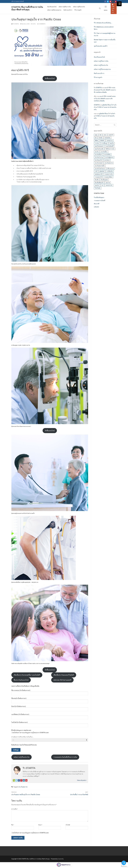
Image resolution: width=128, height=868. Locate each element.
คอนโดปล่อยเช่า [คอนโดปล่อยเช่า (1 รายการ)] (99, 146)
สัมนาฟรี (97, 204)
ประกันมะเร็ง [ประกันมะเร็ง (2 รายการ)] (98, 160)
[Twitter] (108, 1)
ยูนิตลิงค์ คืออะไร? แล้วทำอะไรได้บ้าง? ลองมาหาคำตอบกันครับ (105, 107)
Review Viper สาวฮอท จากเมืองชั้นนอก (105, 41)
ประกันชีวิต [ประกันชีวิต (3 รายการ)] (107, 154)
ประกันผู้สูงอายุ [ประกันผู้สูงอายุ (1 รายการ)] (109, 157)
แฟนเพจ (96, 207)
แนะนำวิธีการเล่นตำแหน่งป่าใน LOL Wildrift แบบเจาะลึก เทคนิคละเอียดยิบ (105, 90)
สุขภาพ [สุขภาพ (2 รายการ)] (108, 183)
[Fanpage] (105, 1)
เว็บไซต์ (68, 825)
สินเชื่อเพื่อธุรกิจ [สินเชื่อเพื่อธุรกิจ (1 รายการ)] (99, 183)
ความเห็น (15, 809)
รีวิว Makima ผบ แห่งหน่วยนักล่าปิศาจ (104, 28)
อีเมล (40, 825)
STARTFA (97, 105)
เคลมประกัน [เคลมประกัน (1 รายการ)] (109, 185)
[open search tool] (100, 8)
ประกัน (33, 24)
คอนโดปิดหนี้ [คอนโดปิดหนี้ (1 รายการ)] (110, 146)
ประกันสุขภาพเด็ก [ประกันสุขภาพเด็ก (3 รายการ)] (100, 166)
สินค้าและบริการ (99, 73)
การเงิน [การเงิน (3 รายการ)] (97, 143)
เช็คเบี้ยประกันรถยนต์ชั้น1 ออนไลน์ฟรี (27, 675)
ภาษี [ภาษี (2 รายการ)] (96, 171)
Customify (61, 859)
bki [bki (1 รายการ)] (101, 135)
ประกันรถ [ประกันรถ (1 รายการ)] (107, 160)
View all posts (82, 780)
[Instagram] (113, 1)
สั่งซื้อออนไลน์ (50, 78)
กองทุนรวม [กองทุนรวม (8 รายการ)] (110, 140)
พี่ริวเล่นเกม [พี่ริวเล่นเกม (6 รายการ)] (111, 169)
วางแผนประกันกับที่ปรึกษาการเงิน (65, 757)
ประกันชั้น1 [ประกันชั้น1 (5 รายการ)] (104, 152)
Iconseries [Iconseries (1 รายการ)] (107, 138)
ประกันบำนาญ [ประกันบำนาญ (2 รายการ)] (99, 157)
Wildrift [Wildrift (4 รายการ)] (102, 140)
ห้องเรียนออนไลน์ (99, 57)
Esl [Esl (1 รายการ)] (96, 138)
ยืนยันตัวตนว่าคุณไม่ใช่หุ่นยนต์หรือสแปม (24, 745)
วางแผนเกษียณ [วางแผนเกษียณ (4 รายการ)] (108, 177)
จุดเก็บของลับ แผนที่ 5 (101, 46)
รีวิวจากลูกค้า (98, 77)
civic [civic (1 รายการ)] (105, 135)
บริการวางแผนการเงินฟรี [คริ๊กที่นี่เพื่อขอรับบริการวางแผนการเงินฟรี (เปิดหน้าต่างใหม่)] (18, 1)
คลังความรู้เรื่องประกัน (22, 757)
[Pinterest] (116, 1)
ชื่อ (13, 825)
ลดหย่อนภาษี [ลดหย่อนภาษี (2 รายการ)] (98, 174)
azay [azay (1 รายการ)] (96, 135)
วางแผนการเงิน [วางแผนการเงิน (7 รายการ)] (108, 174)
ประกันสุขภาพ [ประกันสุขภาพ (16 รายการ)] (109, 163)
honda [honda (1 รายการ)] (101, 138)
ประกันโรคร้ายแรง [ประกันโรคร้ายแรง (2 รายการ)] (100, 169)
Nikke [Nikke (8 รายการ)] (96, 140)
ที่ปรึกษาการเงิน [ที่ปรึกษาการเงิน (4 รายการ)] (110, 149)
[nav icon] (106, 8)
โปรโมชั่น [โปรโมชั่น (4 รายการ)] (98, 188)
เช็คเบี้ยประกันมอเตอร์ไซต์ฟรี (64, 675)
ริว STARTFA (15, 24)
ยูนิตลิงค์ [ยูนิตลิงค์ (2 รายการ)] (102, 171)
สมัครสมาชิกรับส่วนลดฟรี (62, 680)
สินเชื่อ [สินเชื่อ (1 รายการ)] (97, 180)
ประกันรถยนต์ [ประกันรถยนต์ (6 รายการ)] (99, 163)
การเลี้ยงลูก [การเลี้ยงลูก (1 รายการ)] (104, 143)
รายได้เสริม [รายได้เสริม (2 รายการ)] (110, 171)
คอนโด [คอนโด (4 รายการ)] (112, 143)
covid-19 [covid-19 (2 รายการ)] (111, 135)
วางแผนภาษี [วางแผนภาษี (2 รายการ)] (98, 177)
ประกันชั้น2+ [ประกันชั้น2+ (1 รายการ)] (98, 154)
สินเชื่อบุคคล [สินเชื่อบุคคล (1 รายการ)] (104, 180)
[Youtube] (110, 1)
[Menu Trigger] (119, 4)
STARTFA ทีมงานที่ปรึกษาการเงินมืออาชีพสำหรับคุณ (27, 8)
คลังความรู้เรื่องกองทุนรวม (102, 69)
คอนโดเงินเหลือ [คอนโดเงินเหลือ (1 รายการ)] (99, 149)
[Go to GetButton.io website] (124, 866)
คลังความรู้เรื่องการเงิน (101, 61)
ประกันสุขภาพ (23, 787)
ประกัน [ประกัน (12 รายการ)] (97, 152)
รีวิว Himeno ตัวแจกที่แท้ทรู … (103, 23)
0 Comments (41, 24)
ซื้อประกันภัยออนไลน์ (21, 680)
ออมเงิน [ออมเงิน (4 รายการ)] (97, 185)
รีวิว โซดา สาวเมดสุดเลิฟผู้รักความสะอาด (105, 34)
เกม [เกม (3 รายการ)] (102, 185)
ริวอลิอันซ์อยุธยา (99, 197)
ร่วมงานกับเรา (113, 8)
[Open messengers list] (124, 863)
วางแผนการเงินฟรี (100, 201)
